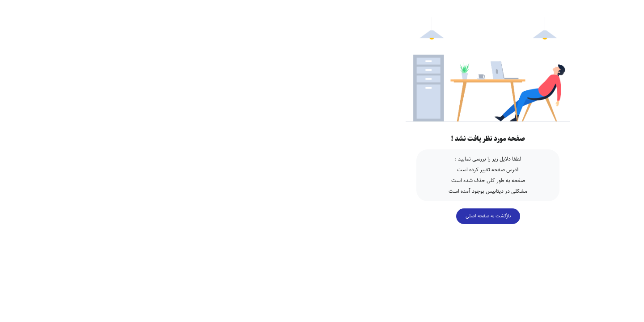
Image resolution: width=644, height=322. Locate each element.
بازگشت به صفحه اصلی (322, 216)
